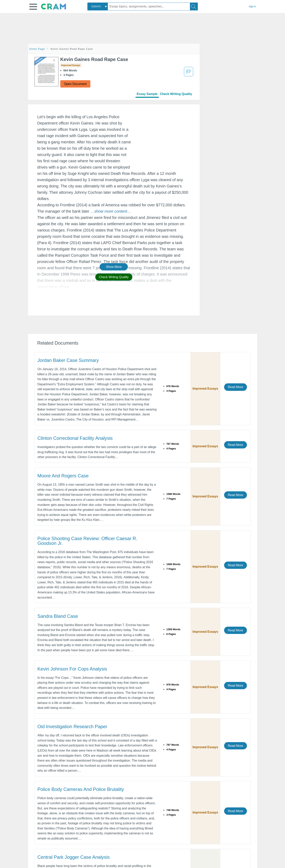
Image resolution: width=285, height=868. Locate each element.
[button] (33, 7)
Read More (236, 387)
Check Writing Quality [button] (114, 277)
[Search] (194, 6)
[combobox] (98, 6)
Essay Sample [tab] (147, 94)
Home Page (37, 49)
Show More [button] (114, 267)
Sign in (252, 6)
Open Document (75, 84)
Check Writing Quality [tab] (176, 94)
